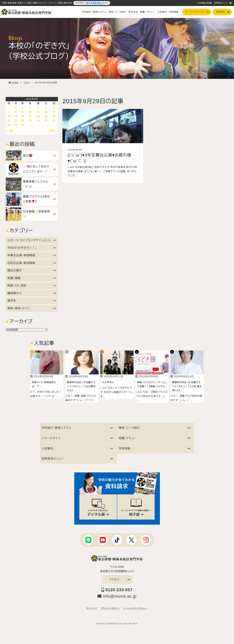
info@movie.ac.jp (117, 596)
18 (38, 116)
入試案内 (162, 12)
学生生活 (133, 12)
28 (9, 125)
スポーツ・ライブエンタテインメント (31, 240)
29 (16, 125)
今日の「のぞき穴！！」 (31, 248)
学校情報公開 (204, 3)
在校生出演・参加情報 (31, 263)
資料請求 (223, 12)
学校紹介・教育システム (94, 12)
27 (54, 120)
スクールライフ (77, 438)
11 (38, 112)
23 (23, 120)
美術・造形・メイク (31, 308)
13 (54, 112)
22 (16, 120)
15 (16, 116)
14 (9, 116)
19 (46, 116)
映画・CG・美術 (31, 285)
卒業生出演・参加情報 (31, 255)
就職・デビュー (148, 12)
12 (46, 112)
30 (23, 125)
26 (46, 120)
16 (23, 116)
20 (54, 116)
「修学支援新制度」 (94, 3)
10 (30, 112)
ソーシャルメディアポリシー (135, 608)
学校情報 (174, 12)
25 (38, 120)
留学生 (31, 301)
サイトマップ (92, 608)
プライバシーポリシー (110, 608)
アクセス (120, 579)
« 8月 (10, 131)
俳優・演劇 (31, 278)
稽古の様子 (31, 270)
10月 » (52, 131)
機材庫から (31, 293)
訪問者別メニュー (223, 3)
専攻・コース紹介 (117, 12)
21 (9, 120)
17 (30, 116)
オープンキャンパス (197, 12)
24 (30, 120)
